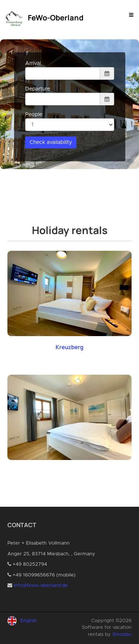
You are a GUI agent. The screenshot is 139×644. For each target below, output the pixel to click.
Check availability (51, 142)
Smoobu (122, 635)
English (29, 621)
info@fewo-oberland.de (41, 586)
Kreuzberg (69, 347)
